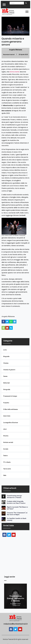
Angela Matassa (8, 316)
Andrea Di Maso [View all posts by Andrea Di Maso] (16, 604)
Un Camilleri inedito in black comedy (16, 519)
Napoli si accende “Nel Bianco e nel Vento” (17, 508)
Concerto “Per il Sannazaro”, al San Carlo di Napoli (17, 514)
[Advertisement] (15, 558)
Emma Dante (15, 72)
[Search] (17, 3)
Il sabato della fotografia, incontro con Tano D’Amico (16, 502)
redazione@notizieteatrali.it (15, 624)
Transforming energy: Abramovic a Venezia (14, 496)
